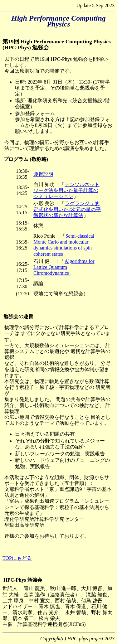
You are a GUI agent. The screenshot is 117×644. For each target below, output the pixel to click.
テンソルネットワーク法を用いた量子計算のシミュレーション (66, 190)
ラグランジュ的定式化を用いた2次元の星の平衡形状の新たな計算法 (67, 209)
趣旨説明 (43, 174)
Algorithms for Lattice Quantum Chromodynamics (64, 267)
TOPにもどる (17, 558)
